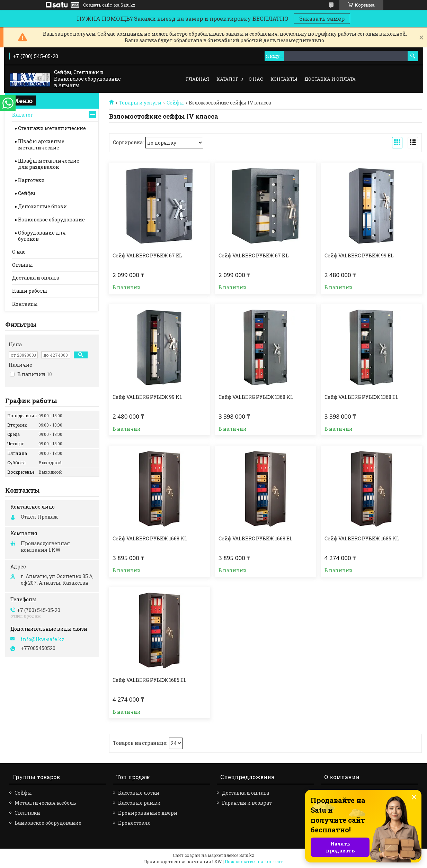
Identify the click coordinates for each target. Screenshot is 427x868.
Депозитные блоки (42, 206)
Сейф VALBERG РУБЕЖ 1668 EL (256, 539)
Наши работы (30, 291)
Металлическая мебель (45, 803)
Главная (198, 79)
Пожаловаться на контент (254, 861)
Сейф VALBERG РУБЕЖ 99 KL (148, 397)
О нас (256, 79)
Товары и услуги (140, 103)
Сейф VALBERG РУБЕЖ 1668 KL (150, 539)
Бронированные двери (148, 813)
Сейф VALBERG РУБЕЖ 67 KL (254, 256)
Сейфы (175, 103)
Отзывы (23, 265)
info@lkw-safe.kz (43, 639)
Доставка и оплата (330, 79)
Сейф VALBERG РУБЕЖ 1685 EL (150, 680)
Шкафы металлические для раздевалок (49, 164)
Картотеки (31, 180)
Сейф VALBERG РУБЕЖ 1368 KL (256, 397)
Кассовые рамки (139, 803)
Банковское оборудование (51, 220)
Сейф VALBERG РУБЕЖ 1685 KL (362, 539)
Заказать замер (322, 19)
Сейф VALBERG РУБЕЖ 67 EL (147, 256)
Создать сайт (98, 5)
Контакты (284, 79)
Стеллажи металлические (52, 128)
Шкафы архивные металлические (41, 144)
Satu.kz (247, 855)
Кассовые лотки (139, 793)
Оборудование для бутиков (42, 236)
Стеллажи (27, 813)
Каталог (227, 79)
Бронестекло (134, 823)
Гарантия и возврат (247, 803)
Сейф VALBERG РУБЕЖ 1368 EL (362, 397)
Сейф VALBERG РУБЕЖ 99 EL (359, 256)
